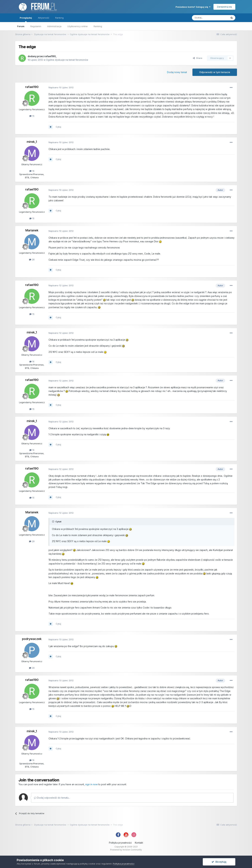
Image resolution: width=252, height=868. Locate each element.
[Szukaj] (210, 18)
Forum (21, 26)
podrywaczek (32, 639)
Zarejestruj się (224, 7)
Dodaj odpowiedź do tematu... (52, 798)
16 (32, 171)
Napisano (61, 87)
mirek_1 (32, 142)
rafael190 (50, 56)
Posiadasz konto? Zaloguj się (193, 7)
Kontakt (139, 843)
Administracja (54, 26)
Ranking (98, 26)
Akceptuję (219, 862)
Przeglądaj (26, 19)
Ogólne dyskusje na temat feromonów (67, 60)
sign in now (91, 784)
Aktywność (44, 18)
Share (198, 58)
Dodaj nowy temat (177, 72)
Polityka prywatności (120, 843)
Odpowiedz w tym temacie (215, 72)
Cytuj (58, 127)
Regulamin (36, 26)
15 (32, 116)
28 (32, 260)
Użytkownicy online (78, 26)
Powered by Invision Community (126, 850)
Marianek (32, 230)
